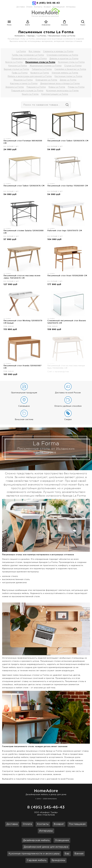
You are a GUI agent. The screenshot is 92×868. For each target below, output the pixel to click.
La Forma (42, 36)
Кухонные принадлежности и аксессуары (34, 854)
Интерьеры (71, 7)
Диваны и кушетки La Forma (64, 59)
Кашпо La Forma (30, 94)
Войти (28, 25)
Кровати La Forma (40, 73)
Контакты (43, 824)
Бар (67, 854)
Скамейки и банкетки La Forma (70, 69)
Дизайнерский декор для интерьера (46, 847)
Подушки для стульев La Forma (27, 91)
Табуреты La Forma (42, 69)
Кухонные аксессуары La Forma (62, 91)
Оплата (29, 7)
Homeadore (20, 36)
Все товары (35, 51)
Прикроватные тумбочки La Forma (29, 59)
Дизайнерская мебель (36, 840)
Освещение (62, 840)
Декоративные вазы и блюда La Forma (60, 84)
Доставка (21, 7)
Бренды (31, 36)
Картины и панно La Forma (24, 84)
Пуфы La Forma (20, 73)
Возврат (59, 824)
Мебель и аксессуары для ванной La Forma (30, 76)
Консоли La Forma (18, 66)
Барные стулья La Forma (16, 69)
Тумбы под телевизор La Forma (28, 55)
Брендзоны (58, 860)
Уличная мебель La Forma (65, 73)
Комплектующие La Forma (55, 94)
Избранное (46, 25)
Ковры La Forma (57, 87)
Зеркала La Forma (15, 87)
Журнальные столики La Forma (46, 66)
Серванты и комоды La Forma (58, 51)
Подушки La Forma (36, 87)
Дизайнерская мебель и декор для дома (46, 792)
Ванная (79, 854)
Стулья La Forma (73, 66)
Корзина (64, 25)
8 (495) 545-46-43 (48, 3)
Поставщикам (77, 824)
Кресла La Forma (14, 62)
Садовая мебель (37, 860)
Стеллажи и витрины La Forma (62, 55)
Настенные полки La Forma (68, 76)
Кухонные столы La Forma (71, 62)
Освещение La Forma (46, 80)
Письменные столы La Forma (62, 36)
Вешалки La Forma (23, 80)
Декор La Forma (68, 80)
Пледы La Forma (76, 87)
